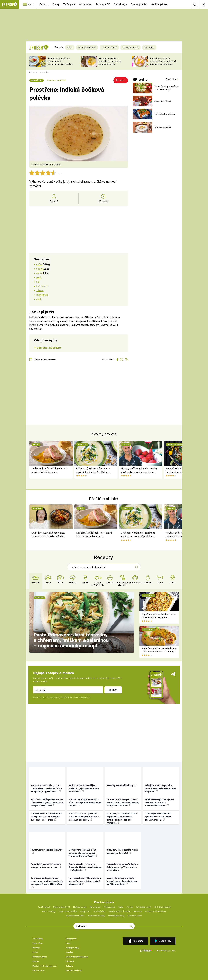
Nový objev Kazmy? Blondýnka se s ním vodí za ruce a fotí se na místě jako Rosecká (85, 881)
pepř (39, 277)
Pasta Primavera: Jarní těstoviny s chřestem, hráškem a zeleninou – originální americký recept (71, 640)
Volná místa (37, 943)
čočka (39, 264)
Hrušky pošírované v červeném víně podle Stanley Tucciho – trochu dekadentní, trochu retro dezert (139, 471)
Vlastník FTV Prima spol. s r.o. (45, 966)
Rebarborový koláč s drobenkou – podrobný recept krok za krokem (163, 61)
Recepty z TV (103, 4)
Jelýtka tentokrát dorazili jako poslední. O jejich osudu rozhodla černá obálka (84, 788)
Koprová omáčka (162, 127)
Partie (121, 907)
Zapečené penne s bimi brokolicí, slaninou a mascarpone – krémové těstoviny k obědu (159, 617)
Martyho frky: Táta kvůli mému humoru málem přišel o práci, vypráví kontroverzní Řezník (83, 853)
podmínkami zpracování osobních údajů (75, 697)
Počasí (130, 907)
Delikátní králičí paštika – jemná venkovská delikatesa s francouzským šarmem (50, 471)
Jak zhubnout (44, 907)
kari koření (42, 286)
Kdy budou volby (143, 907)
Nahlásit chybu (39, 970)
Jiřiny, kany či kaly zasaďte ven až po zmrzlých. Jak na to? (122, 851)
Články (56, 4)
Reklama (36, 948)
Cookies (36, 961)
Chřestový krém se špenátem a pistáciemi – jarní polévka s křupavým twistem (93, 471)
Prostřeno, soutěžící (56, 80)
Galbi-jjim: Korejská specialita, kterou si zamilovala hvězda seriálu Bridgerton (48, 535)
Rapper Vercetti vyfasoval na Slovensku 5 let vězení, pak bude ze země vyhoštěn (85, 867)
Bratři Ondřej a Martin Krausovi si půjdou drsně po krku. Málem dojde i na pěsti (85, 803)
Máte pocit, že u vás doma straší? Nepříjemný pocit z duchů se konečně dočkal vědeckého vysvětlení (122, 818)
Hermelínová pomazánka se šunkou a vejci (166, 88)
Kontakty (69, 952)
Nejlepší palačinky (116, 916)
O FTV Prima (38, 939)
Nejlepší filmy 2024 (62, 907)
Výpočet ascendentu (75, 916)
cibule (39, 273)
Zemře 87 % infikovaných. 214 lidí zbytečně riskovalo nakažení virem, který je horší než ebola (123, 803)
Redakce (69, 966)
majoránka (42, 295)
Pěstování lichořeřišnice (156, 911)
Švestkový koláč (135, 916)
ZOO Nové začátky (162, 907)
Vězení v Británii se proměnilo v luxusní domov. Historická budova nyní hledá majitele (122, 881)
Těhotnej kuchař (139, 4)
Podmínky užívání (40, 957)
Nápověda (70, 961)
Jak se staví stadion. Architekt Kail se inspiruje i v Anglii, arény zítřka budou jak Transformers (47, 817)
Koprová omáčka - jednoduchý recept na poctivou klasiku (110, 61)
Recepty (44, 4)
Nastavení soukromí (74, 970)
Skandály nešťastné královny (122, 785)
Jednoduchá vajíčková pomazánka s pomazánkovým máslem (60, 61)
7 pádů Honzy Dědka (68, 911)
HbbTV (35, 952)
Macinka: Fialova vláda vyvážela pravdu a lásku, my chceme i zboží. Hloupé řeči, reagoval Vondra (47, 788)
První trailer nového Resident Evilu (47, 851)
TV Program (69, 4)
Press (68, 943)
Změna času (109, 907)
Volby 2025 (85, 911)
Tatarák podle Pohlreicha (119, 911)
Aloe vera (138, 911)
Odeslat (113, 690)
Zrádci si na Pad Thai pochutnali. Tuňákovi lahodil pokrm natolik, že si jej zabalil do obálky (84, 817)
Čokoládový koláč (163, 101)
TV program (95, 907)
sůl (38, 282)
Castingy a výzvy (72, 948)
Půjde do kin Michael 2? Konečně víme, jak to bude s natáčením (46, 866)
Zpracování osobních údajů (77, 957)
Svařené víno (99, 911)
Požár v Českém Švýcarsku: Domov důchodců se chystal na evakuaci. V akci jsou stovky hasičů (47, 803)
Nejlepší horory (80, 907)
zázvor (40, 290)
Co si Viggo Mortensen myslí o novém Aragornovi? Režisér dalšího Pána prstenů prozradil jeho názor (47, 882)
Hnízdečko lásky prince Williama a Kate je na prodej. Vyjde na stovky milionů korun (122, 867)
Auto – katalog (49, 911)
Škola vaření (86, 4)
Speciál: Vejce (120, 4)
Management (71, 939)
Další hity (171, 79)
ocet (39, 299)
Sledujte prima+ (159, 4)
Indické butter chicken (165, 114)
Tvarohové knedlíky (96, 916)
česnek (40, 269)
